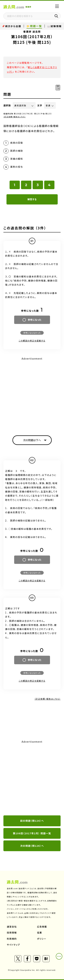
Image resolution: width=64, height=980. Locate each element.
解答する (32, 199)
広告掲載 (42, 927)
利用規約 (12, 939)
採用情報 (12, 933)
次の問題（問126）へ (32, 846)
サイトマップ (13, 945)
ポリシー (42, 939)
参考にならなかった (32, 333)
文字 (40, 105)
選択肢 (7, 105)
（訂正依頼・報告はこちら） (15, 117)
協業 (40, 933)
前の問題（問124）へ (32, 821)
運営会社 (12, 927)
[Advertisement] (32, 393)
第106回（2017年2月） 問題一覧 (32, 833)
